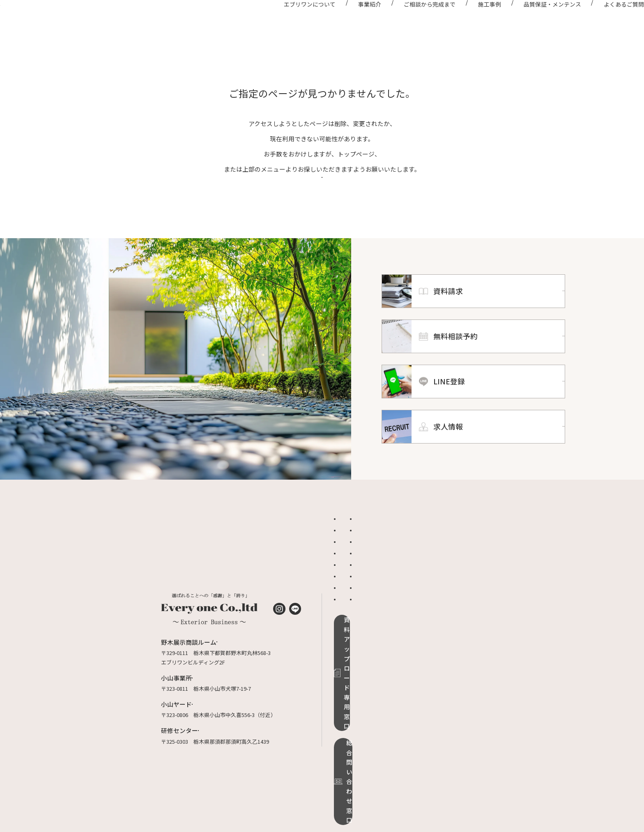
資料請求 (428, 605)
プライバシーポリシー (444, 640)
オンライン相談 (436, 582)
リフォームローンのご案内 (369, 640)
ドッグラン (351, 605)
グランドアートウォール (367, 617)
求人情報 (428, 628)
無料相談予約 (433, 617)
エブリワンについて (287, 20)
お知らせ (348, 582)
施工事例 (467, 20)
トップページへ (322, 206)
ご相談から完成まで (407, 20)
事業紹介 (347, 20)
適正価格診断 (433, 594)
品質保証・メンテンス (529, 20)
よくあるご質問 (601, 20)
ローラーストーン (359, 628)
